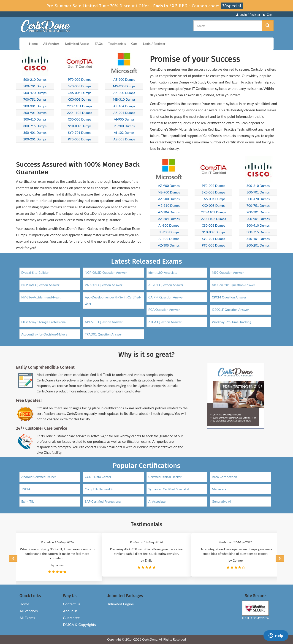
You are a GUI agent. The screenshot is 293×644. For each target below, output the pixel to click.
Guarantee (71, 618)
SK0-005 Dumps (80, 86)
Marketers (219, 489)
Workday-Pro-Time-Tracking (231, 322)
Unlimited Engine (120, 604)
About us (70, 611)
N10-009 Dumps (80, 126)
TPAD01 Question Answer (103, 334)
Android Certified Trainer (39, 477)
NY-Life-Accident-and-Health (42, 297)
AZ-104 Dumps (124, 106)
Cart (267, 15)
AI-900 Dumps (124, 119)
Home (33, 44)
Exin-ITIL (28, 501)
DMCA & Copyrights (79, 624)
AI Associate (157, 501)
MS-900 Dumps (124, 86)
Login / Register (248, 15)
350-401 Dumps (35, 133)
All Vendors (51, 44)
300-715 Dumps (35, 126)
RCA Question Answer (164, 310)
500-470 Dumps (35, 93)
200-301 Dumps (35, 106)
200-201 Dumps (35, 139)
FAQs (99, 44)
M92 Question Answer (228, 272)
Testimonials (117, 44)
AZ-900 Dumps (124, 79)
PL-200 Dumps (124, 126)
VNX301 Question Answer (103, 285)
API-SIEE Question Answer (104, 322)
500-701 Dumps (35, 86)
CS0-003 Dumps (80, 119)
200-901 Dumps (35, 113)
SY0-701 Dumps (80, 133)
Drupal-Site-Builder (35, 272)
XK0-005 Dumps (80, 99)
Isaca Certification (224, 477)
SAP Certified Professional (103, 501)
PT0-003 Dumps (80, 139)
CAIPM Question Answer (166, 297)
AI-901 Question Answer (166, 285)
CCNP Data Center (98, 477)
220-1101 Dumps (80, 106)
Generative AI (221, 501)
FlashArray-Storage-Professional (44, 322)
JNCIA (26, 489)
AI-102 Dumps (124, 133)
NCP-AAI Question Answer (40, 285)
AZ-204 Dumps (124, 113)
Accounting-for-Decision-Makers (44, 334)
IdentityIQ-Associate (163, 272)
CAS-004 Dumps (80, 93)
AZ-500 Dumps (124, 93)
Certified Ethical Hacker (165, 477)
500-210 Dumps (35, 79)
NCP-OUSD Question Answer (106, 272)
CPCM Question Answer (229, 297)
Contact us (72, 604)
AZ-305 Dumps (124, 139)
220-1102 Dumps (80, 113)
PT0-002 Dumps (80, 79)
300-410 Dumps (35, 119)
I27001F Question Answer (230, 310)
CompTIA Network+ (99, 489)
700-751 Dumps (35, 99)
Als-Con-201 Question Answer (233, 285)
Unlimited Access (77, 44)
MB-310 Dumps (124, 99)
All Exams (27, 618)
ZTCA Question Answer (165, 322)
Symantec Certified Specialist (169, 489)
